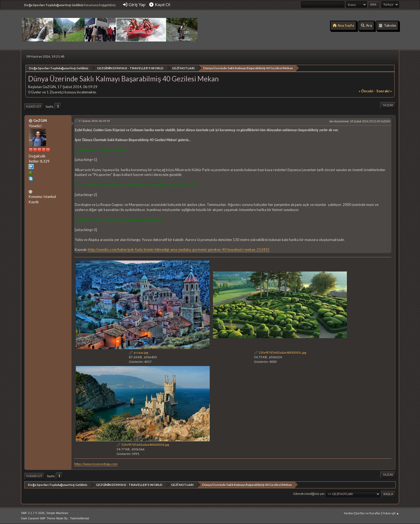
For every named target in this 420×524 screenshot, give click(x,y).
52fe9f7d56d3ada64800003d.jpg (143, 445)
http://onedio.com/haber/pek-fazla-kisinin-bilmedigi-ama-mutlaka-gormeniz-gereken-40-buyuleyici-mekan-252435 (179, 250)
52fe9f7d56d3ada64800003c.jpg (280, 352)
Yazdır (388, 105)
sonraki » (384, 91)
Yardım (348, 513)
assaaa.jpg (138, 352)
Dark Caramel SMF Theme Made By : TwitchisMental (55, 518)
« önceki (366, 91)
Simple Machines (57, 513)
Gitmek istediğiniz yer (309, 494)
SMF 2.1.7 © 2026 (33, 513)
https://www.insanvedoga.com (96, 464)
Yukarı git (34, 476)
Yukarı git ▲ (391, 513)
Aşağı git (33, 106)
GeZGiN (40, 120)
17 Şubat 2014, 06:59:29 (94, 121)
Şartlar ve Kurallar (368, 513)
